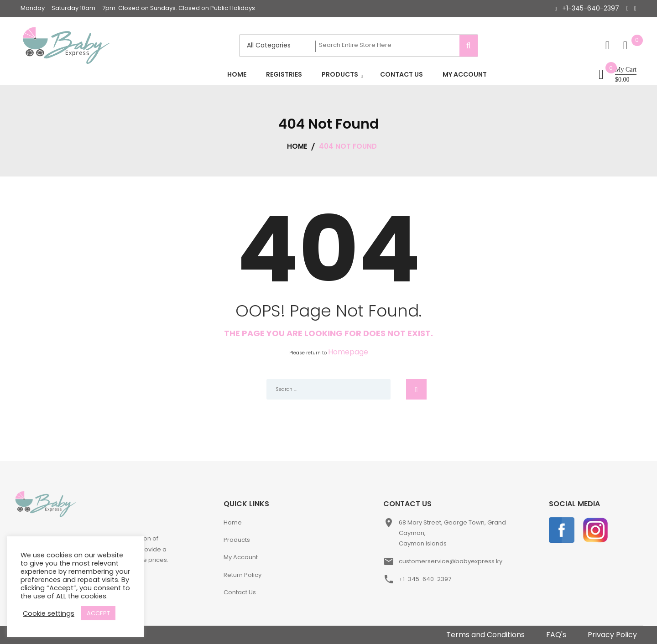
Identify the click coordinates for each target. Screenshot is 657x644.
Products (237, 540)
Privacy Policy (612, 635)
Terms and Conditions (485, 635)
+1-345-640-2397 (591, 8)
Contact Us (240, 592)
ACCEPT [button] (98, 613)
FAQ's (556, 635)
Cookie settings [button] (49, 613)
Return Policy (242, 575)
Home (233, 522)
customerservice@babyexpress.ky (451, 561)
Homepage (348, 352)
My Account (241, 557)
